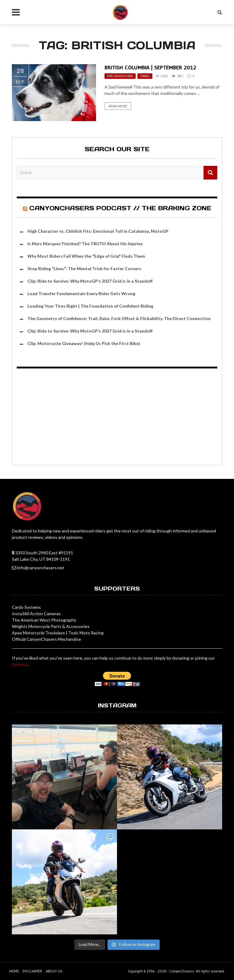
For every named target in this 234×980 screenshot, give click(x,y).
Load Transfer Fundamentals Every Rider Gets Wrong (81, 293)
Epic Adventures (120, 76)
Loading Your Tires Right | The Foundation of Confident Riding (90, 306)
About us (54, 971)
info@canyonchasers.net (41, 568)
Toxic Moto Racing (86, 633)
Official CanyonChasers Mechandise (46, 639)
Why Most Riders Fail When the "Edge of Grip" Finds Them (86, 256)
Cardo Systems (26, 607)
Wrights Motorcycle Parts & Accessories (51, 626)
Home (14, 971)
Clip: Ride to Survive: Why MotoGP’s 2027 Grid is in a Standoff (90, 281)
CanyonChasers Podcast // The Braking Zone (120, 208)
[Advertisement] (117, 418)
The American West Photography (44, 620)
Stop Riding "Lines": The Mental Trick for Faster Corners (84, 269)
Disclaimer (32, 971)
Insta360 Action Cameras (36, 614)
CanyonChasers (182, 971)
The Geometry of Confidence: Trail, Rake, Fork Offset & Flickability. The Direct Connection (119, 318)
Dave (164, 76)
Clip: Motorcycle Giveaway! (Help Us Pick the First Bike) (84, 343)
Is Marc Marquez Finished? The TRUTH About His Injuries (85, 244)
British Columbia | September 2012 (150, 68)
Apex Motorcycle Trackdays (38, 633)
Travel (145, 76)
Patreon (20, 664)
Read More (118, 106)
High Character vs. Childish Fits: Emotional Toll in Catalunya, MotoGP (98, 231)
